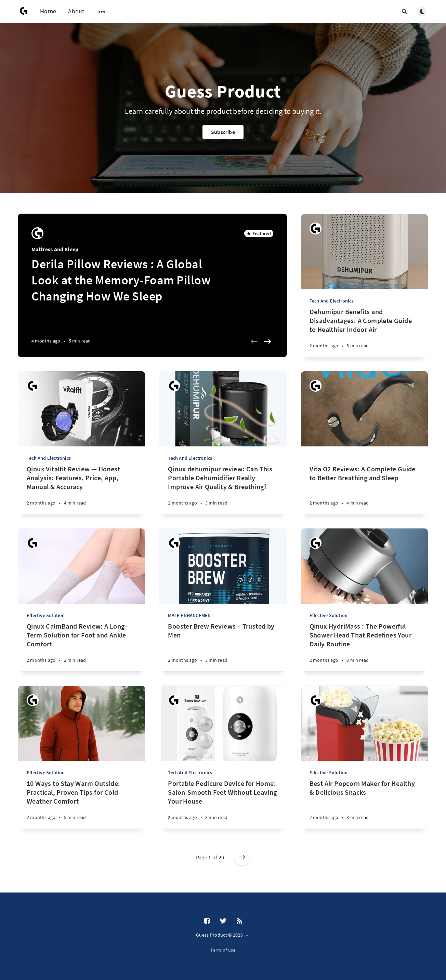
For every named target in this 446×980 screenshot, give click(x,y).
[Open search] (405, 12)
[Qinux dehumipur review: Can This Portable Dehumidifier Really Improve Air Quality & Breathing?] (223, 489)
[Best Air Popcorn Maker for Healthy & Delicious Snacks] (364, 804)
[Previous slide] (254, 341)
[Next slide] (268, 341)
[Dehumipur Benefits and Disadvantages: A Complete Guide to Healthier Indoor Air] (364, 332)
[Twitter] (223, 921)
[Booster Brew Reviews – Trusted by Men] (223, 647)
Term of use (223, 950)
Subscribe (223, 132)
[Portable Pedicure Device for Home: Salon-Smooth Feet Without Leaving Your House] (223, 804)
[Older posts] (242, 857)
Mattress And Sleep (55, 249)
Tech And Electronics (332, 301)
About (76, 11)
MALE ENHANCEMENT (191, 615)
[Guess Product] (37, 233)
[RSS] (239, 921)
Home (48, 11)
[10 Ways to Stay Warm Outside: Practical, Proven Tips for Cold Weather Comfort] (82, 804)
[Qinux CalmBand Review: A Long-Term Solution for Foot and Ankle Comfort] (82, 647)
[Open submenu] (102, 12)
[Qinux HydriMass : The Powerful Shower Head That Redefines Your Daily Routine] (364, 647)
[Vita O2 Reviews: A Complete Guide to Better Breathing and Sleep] (364, 480)
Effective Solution (46, 615)
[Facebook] (207, 921)
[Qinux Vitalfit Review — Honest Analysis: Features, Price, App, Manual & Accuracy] (82, 489)
